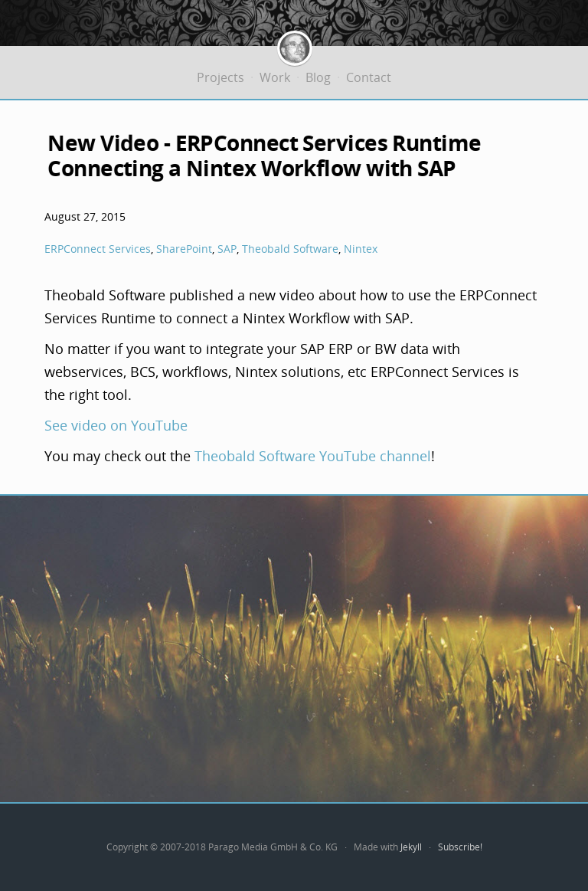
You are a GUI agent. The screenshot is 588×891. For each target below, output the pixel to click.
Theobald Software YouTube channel (313, 456)
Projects (220, 77)
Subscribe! (460, 847)
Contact (369, 77)
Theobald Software (290, 249)
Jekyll (411, 847)
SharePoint (184, 249)
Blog (318, 77)
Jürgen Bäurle (295, 46)
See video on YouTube (116, 425)
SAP (227, 249)
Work (275, 77)
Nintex (361, 249)
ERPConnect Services (98, 249)
